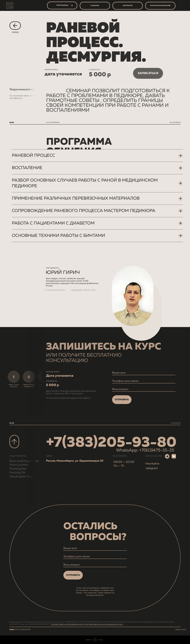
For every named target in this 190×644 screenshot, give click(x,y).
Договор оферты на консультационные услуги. (104, 624)
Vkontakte (152, 464)
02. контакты (175, 123)
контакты (128, 6)
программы (62, 5)
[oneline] (144, 389)
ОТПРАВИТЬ (122, 400)
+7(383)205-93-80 (111, 443)
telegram (152, 468)
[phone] (144, 381)
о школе (95, 6)
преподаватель (52, 268)
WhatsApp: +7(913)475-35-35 (145, 450)
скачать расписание (160, 6)
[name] (144, 373)
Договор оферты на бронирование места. (68, 624)
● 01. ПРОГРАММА (53, 123)
